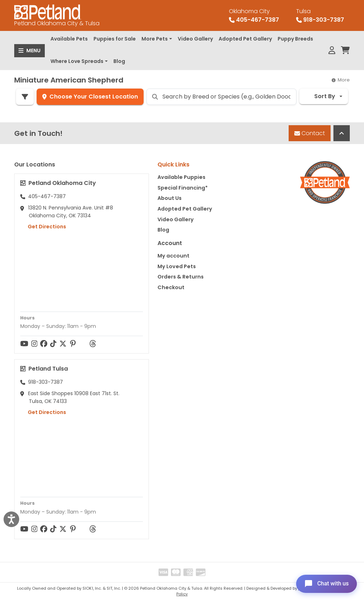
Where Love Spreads (77, 61)
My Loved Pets (177, 266)
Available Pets (69, 39)
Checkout (171, 287)
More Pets (155, 39)
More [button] (341, 80)
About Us (170, 198)
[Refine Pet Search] (25, 97)
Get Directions (43, 227)
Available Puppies (181, 177)
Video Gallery (195, 39)
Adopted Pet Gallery (245, 39)
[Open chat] (326, 584)
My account (173, 256)
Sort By (320, 96)
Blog (119, 61)
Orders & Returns (181, 277)
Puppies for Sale (115, 39)
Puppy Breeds (295, 39)
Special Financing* (183, 188)
